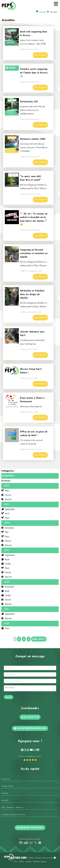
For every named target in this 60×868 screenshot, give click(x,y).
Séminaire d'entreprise (31, 407)
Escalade (5, 793)
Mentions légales (40, 862)
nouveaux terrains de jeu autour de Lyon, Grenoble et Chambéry (34, 148)
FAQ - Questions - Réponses (12, 807)
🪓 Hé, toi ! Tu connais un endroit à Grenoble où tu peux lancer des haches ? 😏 (34, 219)
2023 (7, 550)
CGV (16, 862)
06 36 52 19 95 (30, 717)
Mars (5, 491)
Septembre (8, 509)
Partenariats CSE (29, 102)
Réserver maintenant (30, 828)
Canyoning (6, 779)
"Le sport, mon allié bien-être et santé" (30, 178)
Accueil (43, 12)
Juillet (6, 564)
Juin (5, 628)
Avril (5, 514)
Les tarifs (5, 800)
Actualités (8, 476)
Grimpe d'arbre (7, 786)
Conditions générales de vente (13, 815)
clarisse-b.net (49, 858)
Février (6, 495)
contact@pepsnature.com (30, 729)
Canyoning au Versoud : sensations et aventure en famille (34, 254)
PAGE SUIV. (39, 639)
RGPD (22, 862)
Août (5, 560)
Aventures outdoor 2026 (33, 139)
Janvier (6, 499)
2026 (7, 486)
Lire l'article (40, 55)
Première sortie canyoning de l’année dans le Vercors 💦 (34, 73)
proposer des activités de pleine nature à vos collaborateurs (32, 110)
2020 (7, 623)
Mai (5, 532)
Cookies (29, 862)
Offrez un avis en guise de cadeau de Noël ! (34, 434)
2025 (7, 504)
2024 (7, 523)
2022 (7, 582)
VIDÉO (10, 68)
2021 (6, 609)
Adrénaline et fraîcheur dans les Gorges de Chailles (32, 294)
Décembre (8, 528)
